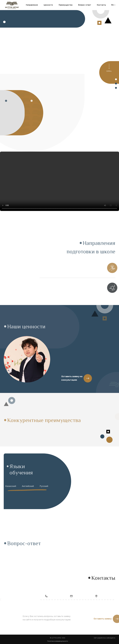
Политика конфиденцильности (58, 641)
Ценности (48, 5)
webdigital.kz (111, 639)
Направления (32, 5)
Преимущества (66, 5)
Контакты (101, 5)
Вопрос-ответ (85, 5)
